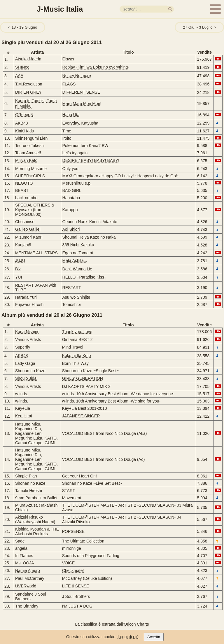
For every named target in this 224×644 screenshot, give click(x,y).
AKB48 (22, 123)
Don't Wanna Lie (77, 269)
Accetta (154, 637)
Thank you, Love (77, 332)
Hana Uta (71, 115)
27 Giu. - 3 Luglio (198, 27)
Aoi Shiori (71, 229)
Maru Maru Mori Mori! (82, 104)
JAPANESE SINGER (81, 416)
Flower (69, 59)
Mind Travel (73, 347)
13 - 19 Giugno (24, 27)
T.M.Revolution (29, 84)
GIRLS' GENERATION (83, 378)
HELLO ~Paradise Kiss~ (85, 277)
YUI (19, 277)
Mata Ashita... (75, 260)
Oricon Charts (136, 624)
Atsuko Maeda (28, 59)
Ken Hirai (24, 416)
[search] (170, 9)
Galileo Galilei (28, 229)
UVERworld (26, 586)
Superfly (23, 347)
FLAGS (69, 84)
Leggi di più (128, 637)
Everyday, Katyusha (80, 123)
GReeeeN (24, 115)
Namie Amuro (28, 570)
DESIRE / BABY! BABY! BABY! (91, 160)
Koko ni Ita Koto (77, 356)
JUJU (20, 260)
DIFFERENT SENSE (81, 92)
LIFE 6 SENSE (76, 586)
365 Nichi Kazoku (78, 245)
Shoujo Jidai (26, 378)
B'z (18, 269)
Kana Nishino (27, 332)
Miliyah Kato (26, 160)
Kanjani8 (23, 245)
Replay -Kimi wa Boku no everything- (96, 67)
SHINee (22, 67)
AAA (19, 76)
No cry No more (77, 76)
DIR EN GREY (28, 92)
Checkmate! (73, 570)
